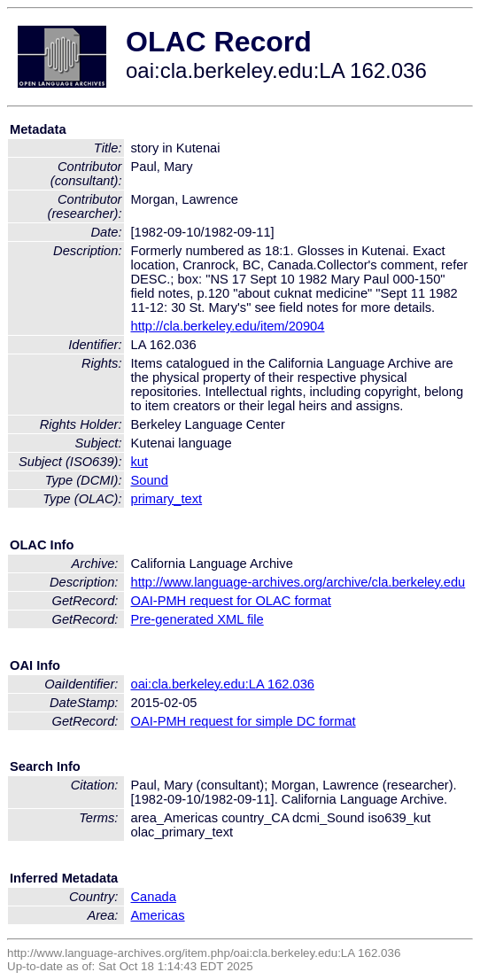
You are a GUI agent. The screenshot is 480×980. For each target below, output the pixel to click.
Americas (158, 915)
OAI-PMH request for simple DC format (244, 721)
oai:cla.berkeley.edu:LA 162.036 (223, 684)
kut (140, 462)
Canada (154, 897)
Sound (150, 480)
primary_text (167, 499)
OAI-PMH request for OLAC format (231, 601)
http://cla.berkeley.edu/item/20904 (228, 326)
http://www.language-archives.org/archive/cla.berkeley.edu (298, 582)
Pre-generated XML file (197, 619)
